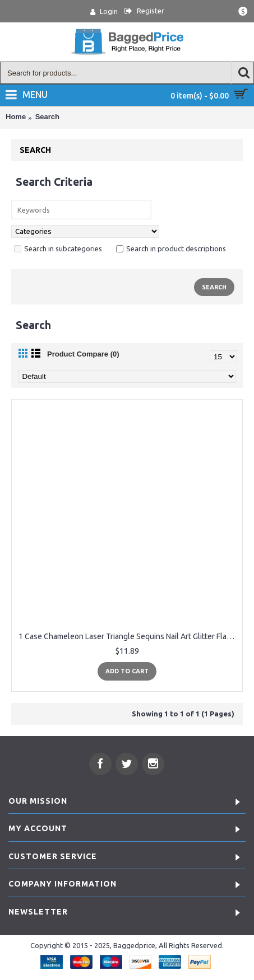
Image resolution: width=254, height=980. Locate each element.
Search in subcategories (58, 248)
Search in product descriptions (171, 248)
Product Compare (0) (83, 354)
